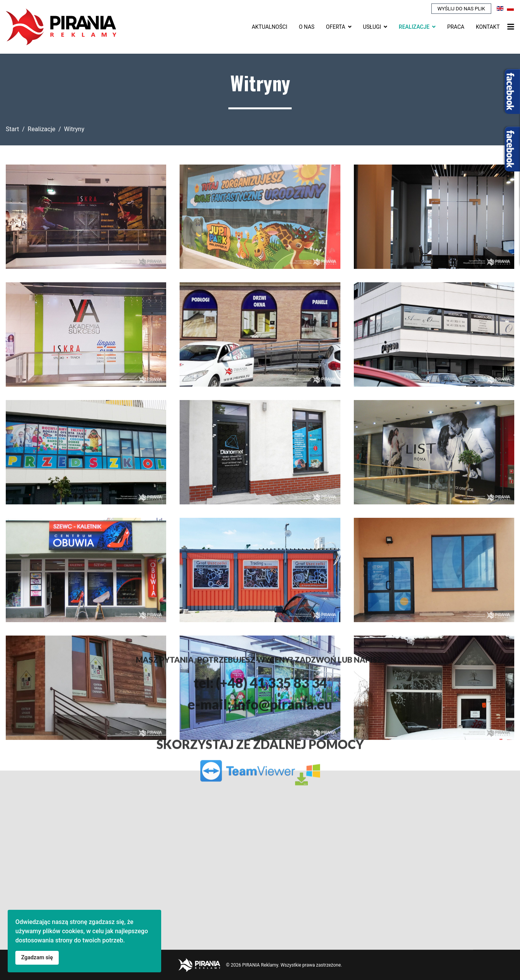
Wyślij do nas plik (461, 9)
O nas (307, 27)
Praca (456, 27)
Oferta (335, 27)
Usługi (372, 27)
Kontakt (488, 27)
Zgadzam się (37, 958)
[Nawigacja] (511, 27)
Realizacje (414, 27)
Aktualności (270, 27)
